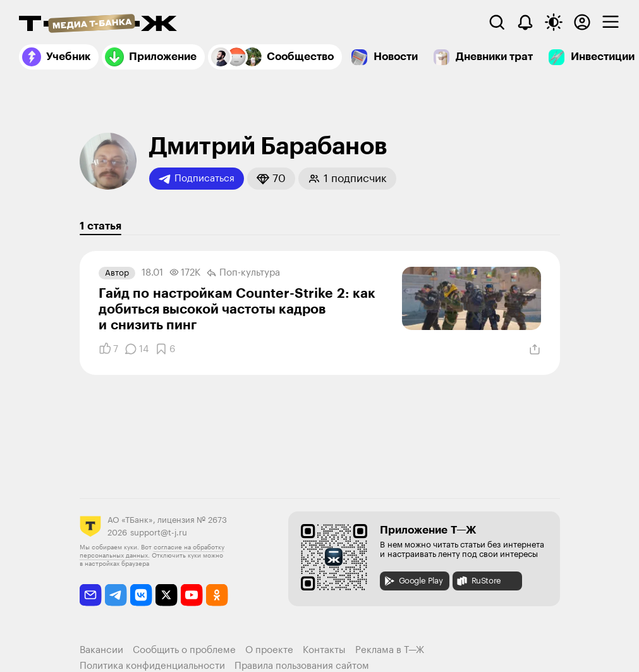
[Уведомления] (525, 22)
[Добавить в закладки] (165, 349)
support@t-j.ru (159, 533)
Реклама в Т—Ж (390, 650)
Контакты (324, 650)
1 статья (100, 226)
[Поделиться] (535, 350)
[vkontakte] (141, 595)
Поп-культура (243, 273)
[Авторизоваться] (582, 22)
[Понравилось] (108, 349)
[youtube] (192, 595)
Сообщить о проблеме (184, 650)
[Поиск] (497, 22)
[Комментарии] (137, 349)
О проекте (269, 650)
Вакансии (101, 650)
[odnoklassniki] (217, 595)
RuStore (478, 581)
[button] (271, 179)
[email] (91, 595)
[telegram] (116, 595)
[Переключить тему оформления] (554, 22)
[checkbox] (611, 22)
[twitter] (167, 595)
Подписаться (197, 179)
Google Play (413, 581)
